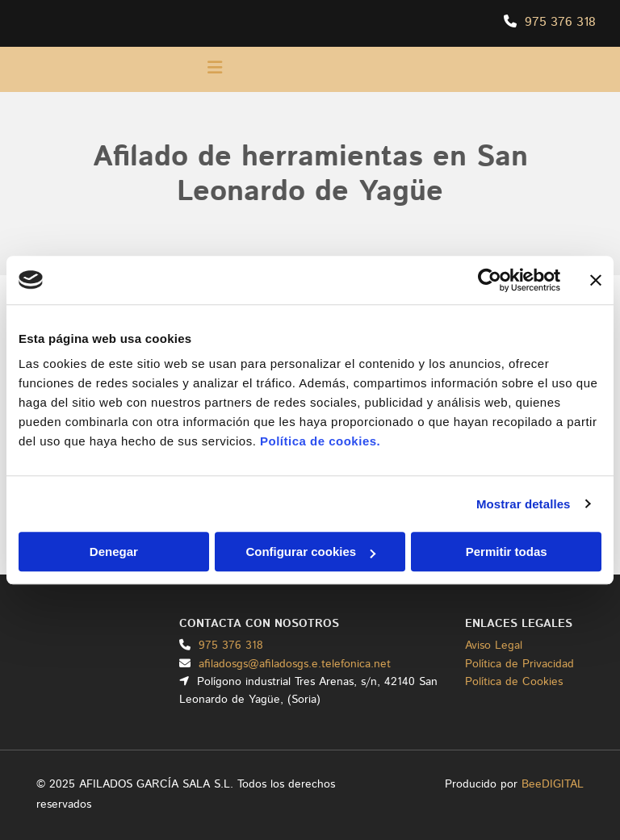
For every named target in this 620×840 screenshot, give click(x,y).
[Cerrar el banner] (596, 280)
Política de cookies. (320, 441)
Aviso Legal (494, 646)
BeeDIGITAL (553, 784)
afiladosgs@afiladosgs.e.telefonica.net (295, 664)
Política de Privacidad (519, 664)
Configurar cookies (310, 552)
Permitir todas (507, 552)
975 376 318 (560, 22)
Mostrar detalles (524, 504)
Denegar (114, 552)
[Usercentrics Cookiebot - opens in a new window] (490, 280)
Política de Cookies (514, 682)
